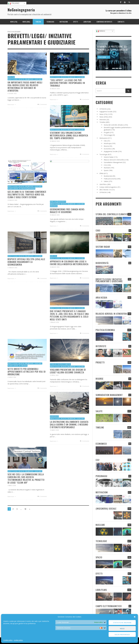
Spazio (106, 170)
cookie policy (18, 640)
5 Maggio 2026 (54, 333)
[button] (135, 617)
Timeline (102, 122)
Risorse (106, 146)
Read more (12, 104)
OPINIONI (103, 109)
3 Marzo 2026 (11, 496)
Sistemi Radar (109, 157)
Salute (106, 181)
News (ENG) (104, 117)
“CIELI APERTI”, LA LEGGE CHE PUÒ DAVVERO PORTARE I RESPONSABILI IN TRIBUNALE (67, 83)
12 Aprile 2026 (53, 386)
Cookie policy (8, 640)
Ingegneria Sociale (106, 112)
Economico (108, 149)
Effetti (102, 173)
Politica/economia (110, 179)
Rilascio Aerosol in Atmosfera (17, 199)
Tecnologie (103, 154)
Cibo (105, 141)
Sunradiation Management (113, 162)
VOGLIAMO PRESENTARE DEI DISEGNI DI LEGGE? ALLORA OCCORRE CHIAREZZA (68, 382)
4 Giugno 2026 (12, 94)
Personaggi (108, 135)
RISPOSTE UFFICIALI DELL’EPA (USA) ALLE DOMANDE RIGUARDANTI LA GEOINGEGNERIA (26, 272)
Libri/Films (103, 184)
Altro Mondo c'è (105, 190)
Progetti (107, 132)
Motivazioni (104, 138)
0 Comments (42, 104)
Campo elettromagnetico (108, 187)
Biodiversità (108, 176)
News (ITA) (11, 77)
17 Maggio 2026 (12, 278)
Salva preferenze (122, 634)
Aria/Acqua (32, 199)
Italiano (14, 3)
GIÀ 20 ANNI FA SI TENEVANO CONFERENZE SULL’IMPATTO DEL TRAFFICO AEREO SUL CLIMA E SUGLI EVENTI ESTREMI (27, 205)
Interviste (103, 120)
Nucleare (107, 168)
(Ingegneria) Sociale (111, 151)
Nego (122, 629)
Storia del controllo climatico (60, 375)
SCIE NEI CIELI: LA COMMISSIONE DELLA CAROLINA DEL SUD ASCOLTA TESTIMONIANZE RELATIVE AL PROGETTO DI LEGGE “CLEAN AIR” (26, 489)
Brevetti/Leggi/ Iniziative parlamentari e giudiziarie (25, 79)
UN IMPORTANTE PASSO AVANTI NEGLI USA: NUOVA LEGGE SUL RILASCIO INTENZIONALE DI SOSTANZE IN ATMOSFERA (25, 87)
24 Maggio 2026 (12, 211)
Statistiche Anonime (122, 623)
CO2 (105, 165)
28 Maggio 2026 (55, 89)
